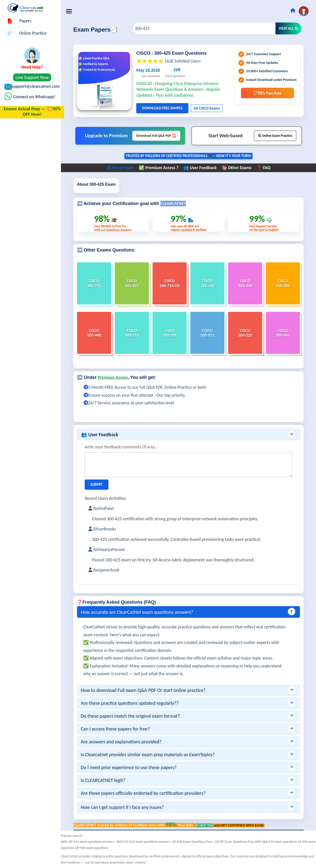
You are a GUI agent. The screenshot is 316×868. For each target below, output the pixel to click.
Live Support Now (32, 77)
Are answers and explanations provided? (124, 742)
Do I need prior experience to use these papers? (132, 767)
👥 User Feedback (202, 168)
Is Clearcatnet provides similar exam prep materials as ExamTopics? (151, 754)
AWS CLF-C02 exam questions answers (147, 842)
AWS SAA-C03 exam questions (279, 842)
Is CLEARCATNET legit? (106, 780)
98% (267, 93)
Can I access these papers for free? (118, 729)
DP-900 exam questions (103, 848)
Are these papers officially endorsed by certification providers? (146, 793)
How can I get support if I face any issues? (126, 807)
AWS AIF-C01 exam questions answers (91, 842)
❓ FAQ (265, 168)
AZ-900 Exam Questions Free (196, 842)
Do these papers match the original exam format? (133, 716)
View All (289, 28)
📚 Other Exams (238, 168)
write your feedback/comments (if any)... (125, 447)
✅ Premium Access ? (160, 168)
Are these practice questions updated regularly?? (133, 703)
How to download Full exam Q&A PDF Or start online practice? (146, 690)
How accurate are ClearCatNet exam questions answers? (140, 612)
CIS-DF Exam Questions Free (238, 842)
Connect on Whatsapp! (34, 97)
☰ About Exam (122, 168)
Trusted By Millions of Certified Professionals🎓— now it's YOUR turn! (190, 156)
